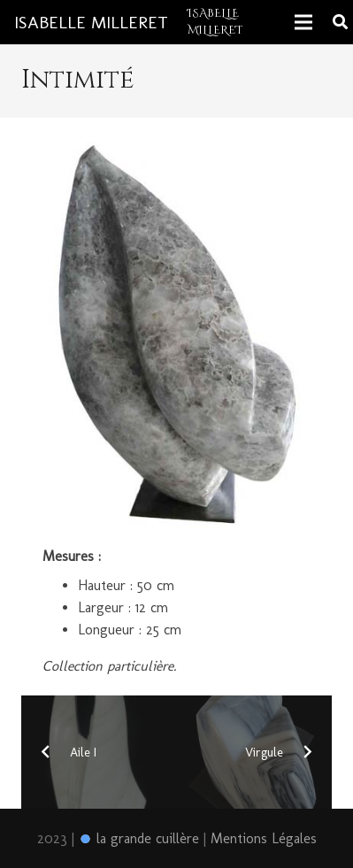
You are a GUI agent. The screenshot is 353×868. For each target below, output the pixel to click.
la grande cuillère (139, 838)
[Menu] (303, 22)
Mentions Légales (264, 838)
